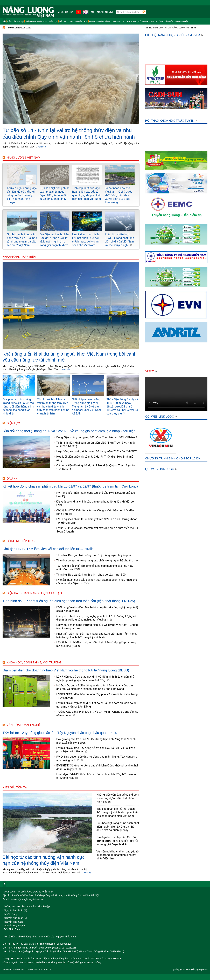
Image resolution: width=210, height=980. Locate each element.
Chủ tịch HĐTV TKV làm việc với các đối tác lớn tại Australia (48, 549)
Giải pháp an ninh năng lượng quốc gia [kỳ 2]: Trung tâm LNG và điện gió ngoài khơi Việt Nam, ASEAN (87, 406)
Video (151, 371)
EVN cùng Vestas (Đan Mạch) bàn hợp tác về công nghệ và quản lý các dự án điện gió (97, 609)
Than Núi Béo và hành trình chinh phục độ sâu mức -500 (91, 575)
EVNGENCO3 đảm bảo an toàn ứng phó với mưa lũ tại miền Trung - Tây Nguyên (97, 696)
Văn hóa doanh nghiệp (177, 21)
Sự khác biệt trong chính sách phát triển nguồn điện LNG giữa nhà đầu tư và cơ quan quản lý (118, 827)
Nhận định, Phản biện (36, 21)
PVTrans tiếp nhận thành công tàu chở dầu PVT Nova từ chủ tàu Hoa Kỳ (96, 495)
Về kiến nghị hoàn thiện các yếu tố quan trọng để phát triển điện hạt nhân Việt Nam (118, 855)
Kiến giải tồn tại (15, 21)
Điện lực (53, 21)
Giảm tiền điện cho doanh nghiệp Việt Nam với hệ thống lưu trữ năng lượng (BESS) (66, 670)
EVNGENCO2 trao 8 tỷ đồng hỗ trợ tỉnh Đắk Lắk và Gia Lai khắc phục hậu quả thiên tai (96, 750)
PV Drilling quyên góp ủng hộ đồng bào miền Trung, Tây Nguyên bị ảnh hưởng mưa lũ (97, 758)
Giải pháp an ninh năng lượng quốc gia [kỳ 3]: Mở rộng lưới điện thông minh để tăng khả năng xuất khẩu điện (18, 406)
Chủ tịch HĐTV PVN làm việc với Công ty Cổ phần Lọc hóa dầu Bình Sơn (95, 512)
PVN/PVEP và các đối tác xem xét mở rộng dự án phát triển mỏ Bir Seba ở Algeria (97, 530)
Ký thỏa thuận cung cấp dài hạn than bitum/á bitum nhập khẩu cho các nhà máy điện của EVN (97, 582)
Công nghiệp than (78, 21)
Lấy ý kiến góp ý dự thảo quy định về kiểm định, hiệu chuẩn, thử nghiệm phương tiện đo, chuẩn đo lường (95, 678)
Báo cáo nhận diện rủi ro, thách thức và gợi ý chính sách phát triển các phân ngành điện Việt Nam (117, 812)
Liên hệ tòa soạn (65, 12)
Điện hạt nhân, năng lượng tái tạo (107, 21)
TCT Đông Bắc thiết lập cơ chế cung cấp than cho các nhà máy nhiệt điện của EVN (95, 568)
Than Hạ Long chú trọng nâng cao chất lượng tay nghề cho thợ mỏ (97, 560)
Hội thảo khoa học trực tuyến (171, 121)
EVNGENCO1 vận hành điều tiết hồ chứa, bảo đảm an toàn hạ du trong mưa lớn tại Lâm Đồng (96, 705)
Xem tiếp (42, 147)
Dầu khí (63, 21)
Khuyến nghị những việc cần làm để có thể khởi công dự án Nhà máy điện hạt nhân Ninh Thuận (22, 195)
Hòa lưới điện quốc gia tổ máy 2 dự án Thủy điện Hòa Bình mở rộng (95, 458)
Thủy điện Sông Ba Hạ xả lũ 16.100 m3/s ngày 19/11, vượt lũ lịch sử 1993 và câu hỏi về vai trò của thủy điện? (122, 406)
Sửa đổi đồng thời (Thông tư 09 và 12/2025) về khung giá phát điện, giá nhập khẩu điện (69, 431)
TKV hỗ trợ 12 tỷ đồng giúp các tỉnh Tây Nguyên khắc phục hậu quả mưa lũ (60, 733)
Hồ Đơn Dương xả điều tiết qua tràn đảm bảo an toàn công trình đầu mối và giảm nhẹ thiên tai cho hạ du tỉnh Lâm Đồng (95, 687)
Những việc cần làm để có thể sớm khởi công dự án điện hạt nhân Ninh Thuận (118, 798)
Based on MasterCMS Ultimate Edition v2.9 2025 (27, 969)
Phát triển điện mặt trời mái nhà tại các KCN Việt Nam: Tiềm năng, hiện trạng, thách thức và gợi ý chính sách (97, 636)
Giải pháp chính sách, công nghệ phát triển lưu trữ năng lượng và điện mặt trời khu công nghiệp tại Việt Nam (96, 618)
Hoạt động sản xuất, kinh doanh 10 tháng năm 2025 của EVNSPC (97, 451)
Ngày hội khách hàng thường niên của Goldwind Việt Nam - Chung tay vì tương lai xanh (97, 627)
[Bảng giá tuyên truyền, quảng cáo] (190, 969)
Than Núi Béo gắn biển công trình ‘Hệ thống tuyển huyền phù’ (94, 555)
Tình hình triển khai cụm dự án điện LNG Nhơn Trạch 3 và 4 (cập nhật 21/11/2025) (96, 444)
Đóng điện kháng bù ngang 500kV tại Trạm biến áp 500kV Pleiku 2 (97, 437)
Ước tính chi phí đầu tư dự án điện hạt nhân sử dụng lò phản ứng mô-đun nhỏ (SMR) (96, 644)
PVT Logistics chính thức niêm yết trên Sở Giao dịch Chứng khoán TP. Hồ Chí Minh (97, 521)
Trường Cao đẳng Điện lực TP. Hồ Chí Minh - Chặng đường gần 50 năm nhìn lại (97, 714)
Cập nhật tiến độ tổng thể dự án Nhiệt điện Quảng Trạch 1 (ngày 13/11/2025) (96, 467)
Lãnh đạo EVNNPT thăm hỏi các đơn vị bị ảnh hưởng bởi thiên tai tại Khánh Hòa (96, 776)
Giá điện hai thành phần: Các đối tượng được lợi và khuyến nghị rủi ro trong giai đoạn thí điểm (117, 841)
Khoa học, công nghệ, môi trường (145, 21)
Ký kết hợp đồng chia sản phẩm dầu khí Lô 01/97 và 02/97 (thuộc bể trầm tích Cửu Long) (70, 486)
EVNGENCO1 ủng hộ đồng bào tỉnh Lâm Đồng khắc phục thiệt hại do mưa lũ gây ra (97, 767)
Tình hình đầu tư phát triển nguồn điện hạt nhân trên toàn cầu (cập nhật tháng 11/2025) (69, 601)
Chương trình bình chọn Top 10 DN (174, 458)
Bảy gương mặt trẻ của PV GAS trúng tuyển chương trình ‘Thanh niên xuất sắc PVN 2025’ (96, 741)
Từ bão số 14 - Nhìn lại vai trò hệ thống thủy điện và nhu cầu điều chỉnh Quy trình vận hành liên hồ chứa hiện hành (53, 406)
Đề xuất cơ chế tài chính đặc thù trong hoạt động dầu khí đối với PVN (95, 503)
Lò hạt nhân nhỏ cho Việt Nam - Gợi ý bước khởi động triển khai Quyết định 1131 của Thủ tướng (119, 195)
